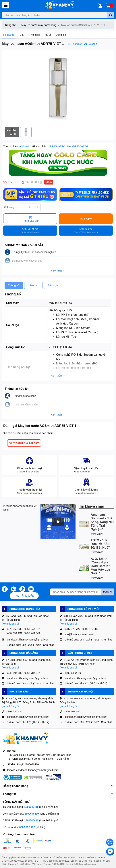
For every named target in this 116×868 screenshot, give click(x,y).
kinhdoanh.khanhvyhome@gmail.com (37, 770)
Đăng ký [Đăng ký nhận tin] (108, 592)
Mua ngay (86, 219)
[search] (111, 15)
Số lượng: (9, 207)
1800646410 (32, 764)
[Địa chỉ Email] (82, 592)
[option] (58, 89)
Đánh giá (61, 35)
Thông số (35, 35)
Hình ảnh (8, 35)
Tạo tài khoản (24, 596)
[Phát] (58, 522)
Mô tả (48, 35)
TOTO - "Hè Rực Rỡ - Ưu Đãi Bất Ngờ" (100, 544)
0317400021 (18, 861)
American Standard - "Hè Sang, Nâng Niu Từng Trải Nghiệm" (102, 522)
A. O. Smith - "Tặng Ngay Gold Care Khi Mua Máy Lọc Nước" (101, 566)
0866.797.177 (27, 827)
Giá (22, 35)
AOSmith (25, 146)
